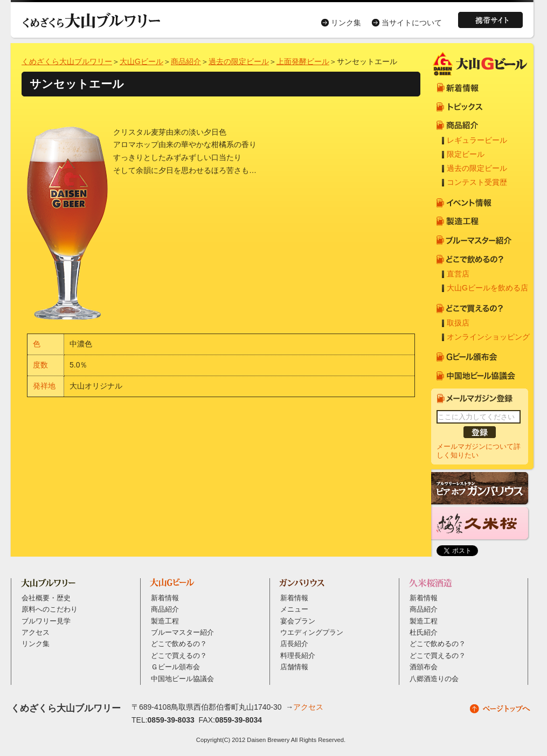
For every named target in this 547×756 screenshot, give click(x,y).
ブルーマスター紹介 (182, 633)
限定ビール (466, 154)
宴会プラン (298, 621)
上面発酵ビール (303, 61)
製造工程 (165, 621)
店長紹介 (294, 644)
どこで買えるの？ (179, 656)
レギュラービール (477, 140)
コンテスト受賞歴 (477, 182)
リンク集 (346, 23)
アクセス (36, 633)
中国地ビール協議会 (182, 679)
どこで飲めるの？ (179, 644)
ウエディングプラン (312, 633)
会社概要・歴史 (46, 598)
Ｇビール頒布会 (175, 667)
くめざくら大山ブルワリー (67, 61)
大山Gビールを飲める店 (487, 288)
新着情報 (165, 598)
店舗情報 (294, 667)
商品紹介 (186, 61)
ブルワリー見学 (46, 621)
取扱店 (458, 323)
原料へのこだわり (50, 609)
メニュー (294, 609)
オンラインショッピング (488, 337)
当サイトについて (412, 23)
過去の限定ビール (239, 61)
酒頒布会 (424, 667)
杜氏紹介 (424, 633)
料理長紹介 (298, 656)
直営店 (458, 274)
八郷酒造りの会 (434, 679)
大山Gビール (141, 61)
